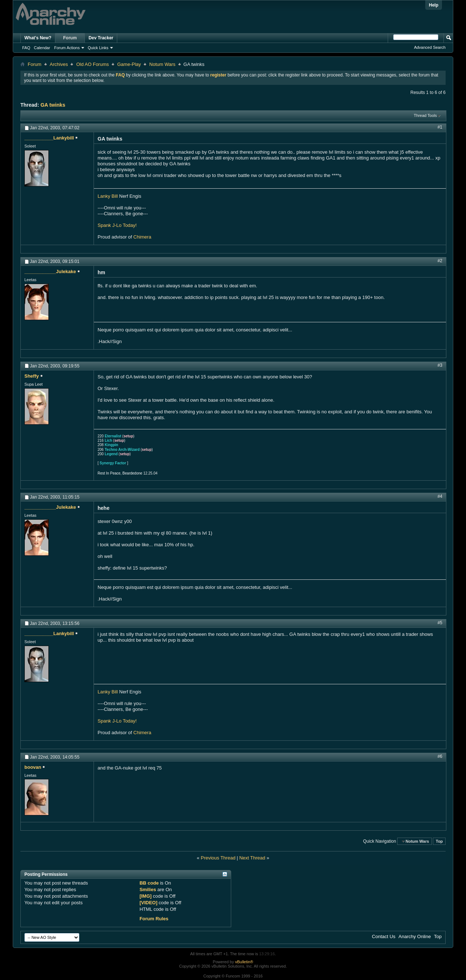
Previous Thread (218, 858)
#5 (440, 623)
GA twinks (53, 105)
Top (439, 841)
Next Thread (252, 858)
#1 (440, 127)
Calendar (42, 48)
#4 (440, 496)
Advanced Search (430, 47)
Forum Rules (154, 919)
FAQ (26, 48)
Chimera (142, 237)
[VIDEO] (148, 903)
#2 (440, 261)
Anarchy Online (415, 936)
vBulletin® (244, 962)
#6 (440, 756)
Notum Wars (162, 64)
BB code (149, 883)
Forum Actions (67, 48)
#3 (440, 365)
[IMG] (145, 896)
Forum (70, 38)
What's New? (38, 38)
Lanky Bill (108, 196)
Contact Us (384, 936)
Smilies (148, 890)
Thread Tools (425, 115)
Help (434, 5)
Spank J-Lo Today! (117, 225)
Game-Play (129, 64)
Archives (59, 64)
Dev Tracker (101, 38)
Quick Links (98, 48)
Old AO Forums (92, 64)
